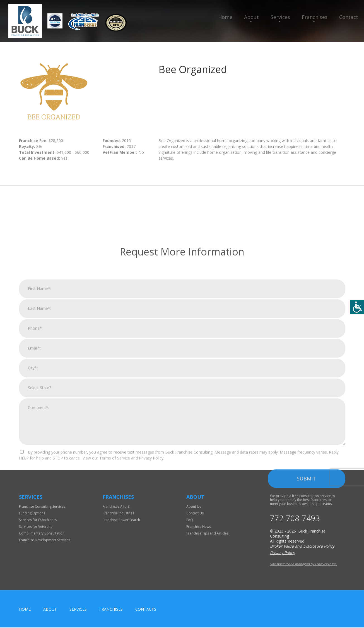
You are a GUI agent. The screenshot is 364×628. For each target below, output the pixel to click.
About (251, 17)
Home (225, 17)
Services (280, 17)
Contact (349, 17)
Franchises (315, 17)
